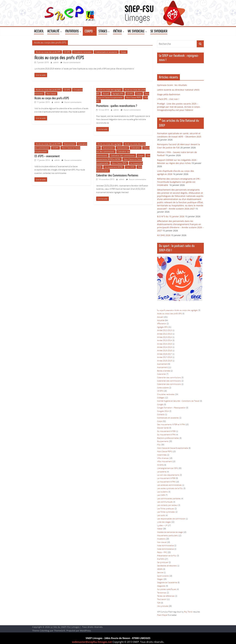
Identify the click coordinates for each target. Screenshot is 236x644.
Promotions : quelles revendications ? (117, 106)
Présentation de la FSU (167, 556)
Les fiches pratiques (166, 509)
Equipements (163, 442)
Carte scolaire (163, 388)
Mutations (161, 539)
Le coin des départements (168, 475)
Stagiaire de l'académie (167, 583)
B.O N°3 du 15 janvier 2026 (171, 216)
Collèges (161, 398)
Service (160, 573)
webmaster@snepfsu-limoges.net (92, 642)
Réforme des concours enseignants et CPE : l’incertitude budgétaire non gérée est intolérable (179, 182)
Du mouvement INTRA (166, 435)
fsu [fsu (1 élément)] (158, 311)
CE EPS (67, 52)
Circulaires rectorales (83, 52)
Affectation (162, 324)
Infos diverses (163, 458)
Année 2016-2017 (165, 354)
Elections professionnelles (168, 438)
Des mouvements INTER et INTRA (171, 425)
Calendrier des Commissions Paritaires (117, 175)
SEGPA (160, 569)
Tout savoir (162, 599)
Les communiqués (165, 502)
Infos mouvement (164, 462)
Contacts (161, 415)
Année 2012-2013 (165, 331)
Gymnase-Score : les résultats (172, 85)
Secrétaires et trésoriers (167, 566)
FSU (159, 445)
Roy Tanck (188, 612)
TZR (159, 603)
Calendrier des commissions (123, 155)
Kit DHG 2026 (164, 235)
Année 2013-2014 (165, 337)
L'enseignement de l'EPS (168, 468)
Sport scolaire (163, 576)
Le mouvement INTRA (114, 167)
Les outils (161, 516)
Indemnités (162, 455)
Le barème (162, 472)
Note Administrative (165, 546)
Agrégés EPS (118, 94)
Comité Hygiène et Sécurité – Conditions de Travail (178, 401)
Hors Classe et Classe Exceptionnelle (173, 448)
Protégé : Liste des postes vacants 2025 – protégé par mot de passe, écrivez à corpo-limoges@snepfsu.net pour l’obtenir (179, 107)
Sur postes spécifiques (167, 589)
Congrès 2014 (163, 411)
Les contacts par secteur (167, 505)
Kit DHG (160, 465)
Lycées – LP (162, 526)
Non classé (51, 94)
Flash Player (162, 615)
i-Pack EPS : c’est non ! (168, 99)
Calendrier (136, 148)
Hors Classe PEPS (134, 98)
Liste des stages (164, 522)
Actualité (161, 320)
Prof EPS (161, 559)
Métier (160, 529)
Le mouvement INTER (166, 478)
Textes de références (166, 596)
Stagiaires (161, 586)
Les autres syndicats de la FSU (170, 489)
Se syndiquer (163, 563)
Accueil (106, 94)
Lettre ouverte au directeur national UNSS (178, 90)
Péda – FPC (162, 552)
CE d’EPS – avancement (47, 156)
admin (56, 62)
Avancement (69, 144)
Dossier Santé (163, 428)
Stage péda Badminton (169, 94)
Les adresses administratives (169, 485)
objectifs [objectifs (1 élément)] (162, 311)
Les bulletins (162, 492)
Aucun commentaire (70, 62)
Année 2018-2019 (165, 361)
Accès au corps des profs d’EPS (59, 58)
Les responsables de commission (171, 519)
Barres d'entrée (164, 371)
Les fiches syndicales (166, 512)
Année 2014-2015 (165, 344)
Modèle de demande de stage (170, 532)
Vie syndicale (163, 606)
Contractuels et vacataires (106, 52)
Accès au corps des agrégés (109, 90)
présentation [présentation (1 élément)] (170, 311)
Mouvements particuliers (167, 536)
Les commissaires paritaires (169, 499)
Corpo (123, 52)
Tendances (162, 593)
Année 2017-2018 (165, 357)
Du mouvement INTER (166, 431)
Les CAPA (130, 167)
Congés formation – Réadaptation (171, 408)
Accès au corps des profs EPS (48, 52)
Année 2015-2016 (165, 351)
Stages (160, 579)
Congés (160, 405)
